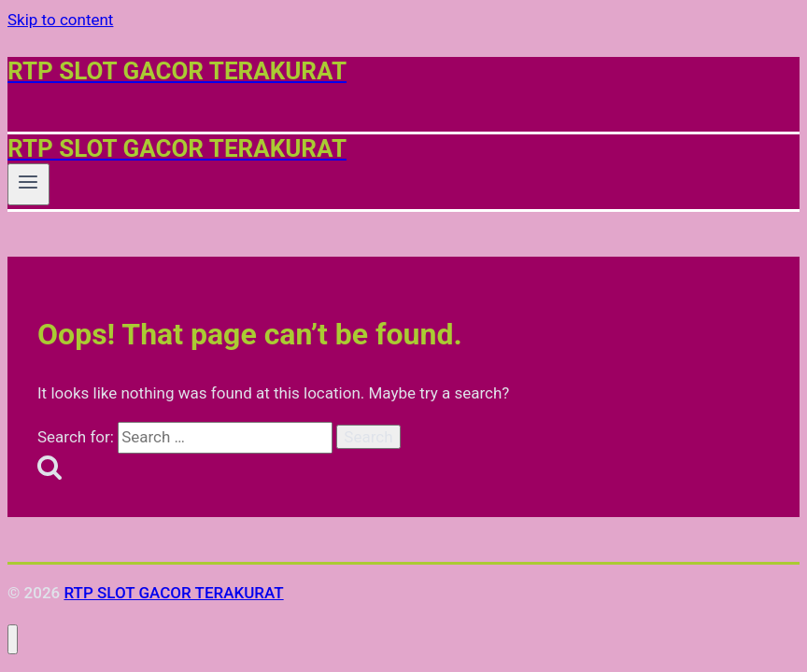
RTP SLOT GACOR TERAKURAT (173, 593)
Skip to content (60, 20)
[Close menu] (13, 640)
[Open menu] (28, 184)
